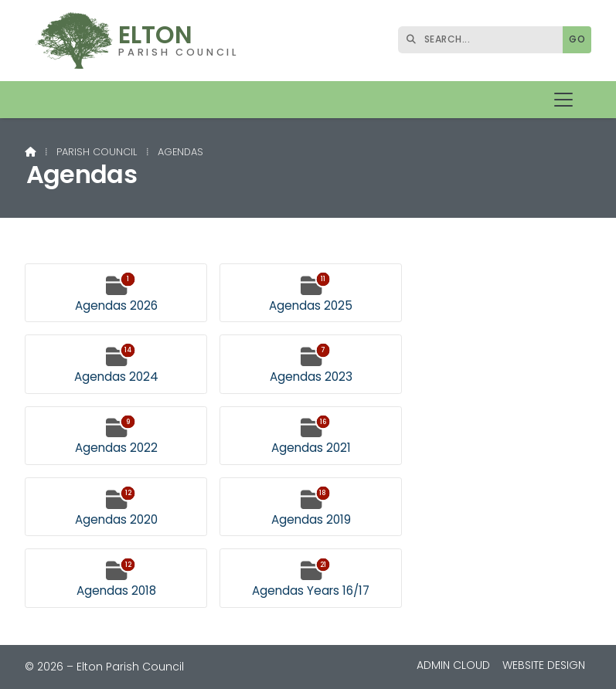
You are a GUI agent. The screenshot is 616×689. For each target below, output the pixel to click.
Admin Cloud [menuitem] (453, 665)
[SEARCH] (484, 40)
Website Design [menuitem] (544, 665)
